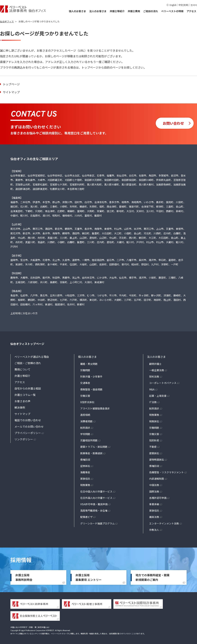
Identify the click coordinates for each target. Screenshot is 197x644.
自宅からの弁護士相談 (28, 388)
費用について (22, 369)
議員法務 (154, 517)
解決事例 (20, 407)
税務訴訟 (154, 421)
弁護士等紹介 (117, 11)
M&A (152, 389)
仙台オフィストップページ (27, 344)
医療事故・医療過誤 (91, 453)
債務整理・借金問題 (91, 389)
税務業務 (85, 485)
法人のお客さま (98, 11)
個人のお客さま (77, 11)
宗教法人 (154, 530)
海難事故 (85, 472)
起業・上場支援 (158, 396)
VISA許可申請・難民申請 (94, 504)
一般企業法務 (157, 370)
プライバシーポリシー (28, 433)
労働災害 (85, 396)
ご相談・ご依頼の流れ (28, 363)
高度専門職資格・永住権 (94, 511)
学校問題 (85, 434)
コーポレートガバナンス (163, 383)
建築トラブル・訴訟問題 (94, 447)
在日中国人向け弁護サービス (96, 491)
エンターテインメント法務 (164, 523)
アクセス (191, 11)
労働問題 (85, 370)
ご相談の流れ (151, 11)
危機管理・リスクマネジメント (166, 472)
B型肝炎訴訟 (87, 402)
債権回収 (85, 460)
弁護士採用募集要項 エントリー (89, 577)
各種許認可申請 (158, 498)
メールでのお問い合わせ (29, 426)
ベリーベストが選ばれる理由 (32, 357)
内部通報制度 (157, 479)
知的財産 (154, 440)
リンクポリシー (24, 439)
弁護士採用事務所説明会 (24, 577)
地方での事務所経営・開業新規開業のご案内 (153, 577)
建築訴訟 (154, 453)
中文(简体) (184, 5)
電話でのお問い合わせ (28, 420)
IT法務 (153, 402)
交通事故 (85, 383)
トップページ (11, 84)
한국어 (194, 5)
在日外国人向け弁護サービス (96, 498)
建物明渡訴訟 (157, 460)
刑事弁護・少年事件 (91, 376)
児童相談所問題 (89, 440)
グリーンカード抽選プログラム (97, 523)
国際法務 (154, 491)
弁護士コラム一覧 (25, 395)
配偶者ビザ (86, 517)
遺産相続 (85, 415)
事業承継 (154, 504)
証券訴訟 (85, 466)
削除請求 (85, 428)
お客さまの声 (22, 401)
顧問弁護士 (155, 364)
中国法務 (154, 485)
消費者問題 (86, 421)
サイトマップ (11, 92)
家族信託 (85, 479)
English (173, 5)
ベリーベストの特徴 (172, 11)
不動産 (153, 447)
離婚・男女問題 (89, 364)
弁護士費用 (134, 11)
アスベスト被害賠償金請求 (95, 408)
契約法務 (154, 376)
